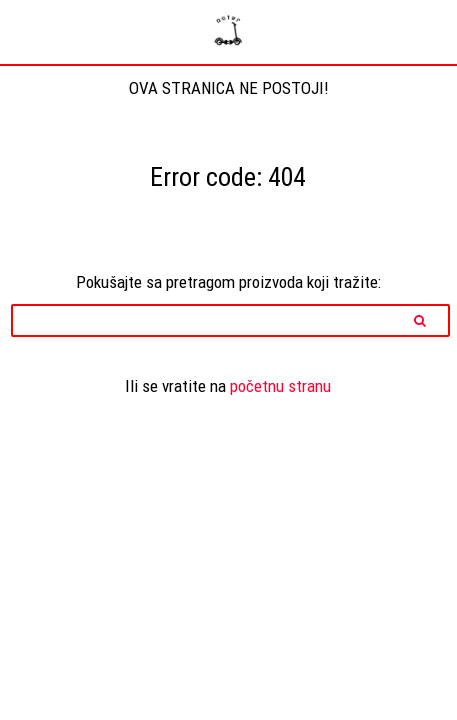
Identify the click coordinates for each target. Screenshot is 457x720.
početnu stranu (280, 386)
